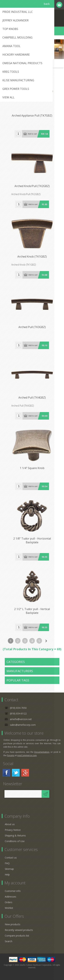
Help (7, 875)
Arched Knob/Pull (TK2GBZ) (32, 186)
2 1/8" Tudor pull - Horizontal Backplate (32, 540)
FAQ (7, 863)
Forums (11, 755)
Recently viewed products (19, 930)
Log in (46, 5)
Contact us (11, 858)
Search (9, 941)
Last (54, 641)
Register (40, 5)
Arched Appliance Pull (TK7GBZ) (32, 116)
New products (13, 924)
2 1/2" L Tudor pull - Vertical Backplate (32, 611)
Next (46, 641)
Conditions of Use (15, 841)
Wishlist (9, 908)
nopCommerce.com (27, 755)
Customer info (13, 891)
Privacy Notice (13, 830)
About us (10, 824)
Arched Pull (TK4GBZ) (32, 398)
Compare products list (17, 936)
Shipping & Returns (15, 835)
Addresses (10, 897)
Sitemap (9, 869)
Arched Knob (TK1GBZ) (32, 257)
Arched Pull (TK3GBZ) (32, 327)
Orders (9, 902)
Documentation (42, 752)
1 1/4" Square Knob (32, 468)
